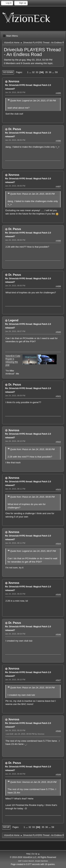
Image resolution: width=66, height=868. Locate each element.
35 (46, 72)
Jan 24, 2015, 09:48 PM (15, 774)
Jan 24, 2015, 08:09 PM (15, 396)
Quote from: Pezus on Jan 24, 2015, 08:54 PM (32, 688)
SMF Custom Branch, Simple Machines (33, 861)
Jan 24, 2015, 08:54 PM (15, 634)
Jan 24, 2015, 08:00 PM (15, 92)
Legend (13, 320)
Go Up (6, 827)
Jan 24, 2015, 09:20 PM (15, 730)
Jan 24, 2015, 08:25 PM (15, 594)
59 (56, 72)
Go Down (8, 72)
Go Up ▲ (36, 854)
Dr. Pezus (15, 129)
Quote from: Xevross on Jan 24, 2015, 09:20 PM (33, 782)
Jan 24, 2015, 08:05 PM (15, 140)
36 (50, 72)
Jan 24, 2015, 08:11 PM (15, 489)
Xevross (14, 81)
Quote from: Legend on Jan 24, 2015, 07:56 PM (33, 101)
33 (37, 72)
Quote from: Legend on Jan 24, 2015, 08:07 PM (33, 551)
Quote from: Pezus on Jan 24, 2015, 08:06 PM (32, 449)
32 (33, 72)
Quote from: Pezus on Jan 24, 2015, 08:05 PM (32, 194)
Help (28, 854)
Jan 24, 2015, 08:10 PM (15, 441)
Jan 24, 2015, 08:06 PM (15, 186)
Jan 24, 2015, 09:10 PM (15, 680)
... (31, 72)
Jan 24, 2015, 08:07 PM (15, 331)
